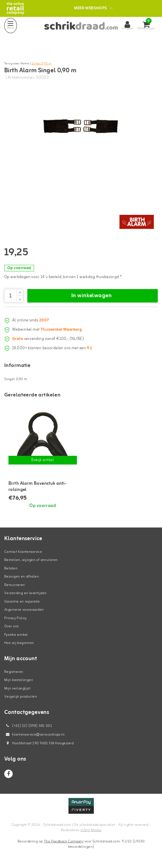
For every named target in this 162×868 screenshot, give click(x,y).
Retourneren (15, 585)
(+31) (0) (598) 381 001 (28, 726)
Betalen (11, 568)
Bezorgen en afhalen (22, 577)
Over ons (11, 626)
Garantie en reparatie (22, 602)
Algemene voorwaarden (24, 610)
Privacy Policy (15, 618)
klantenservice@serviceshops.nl (34, 735)
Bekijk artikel (43, 460)
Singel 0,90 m (41, 64)
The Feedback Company (64, 841)
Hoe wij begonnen (19, 643)
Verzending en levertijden (25, 593)
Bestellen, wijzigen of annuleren (31, 560)
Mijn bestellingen (19, 680)
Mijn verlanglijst (17, 688)
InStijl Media (91, 830)
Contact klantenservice (23, 552)
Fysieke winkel (16, 635)
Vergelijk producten (21, 697)
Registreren (14, 672)
